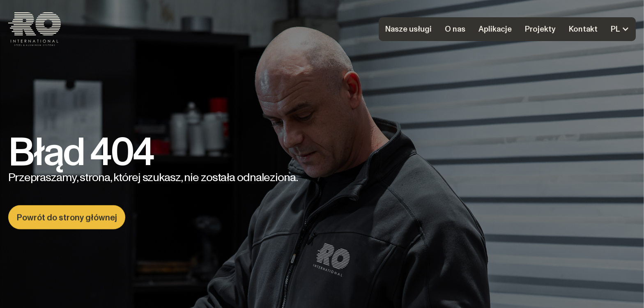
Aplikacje (495, 29)
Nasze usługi (408, 29)
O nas (455, 29)
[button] (620, 29)
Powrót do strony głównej (67, 217)
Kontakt (583, 29)
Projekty (540, 29)
